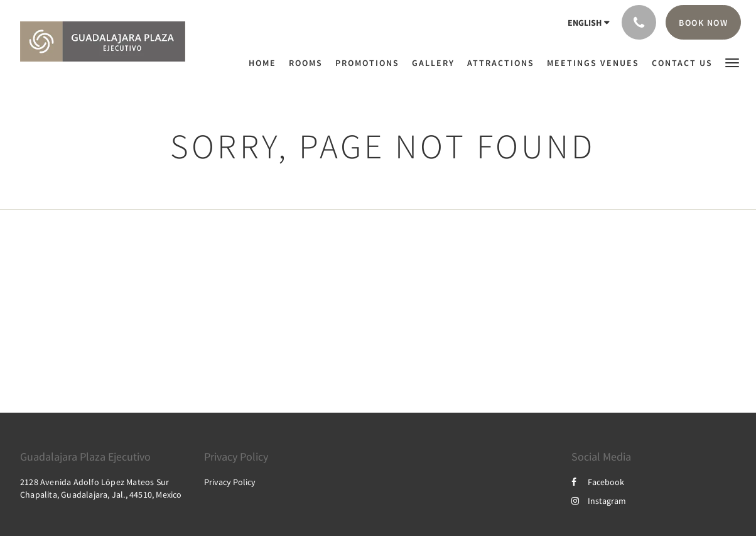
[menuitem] (266, 63)
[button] (732, 62)
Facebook (598, 482)
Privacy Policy (230, 482)
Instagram (599, 501)
